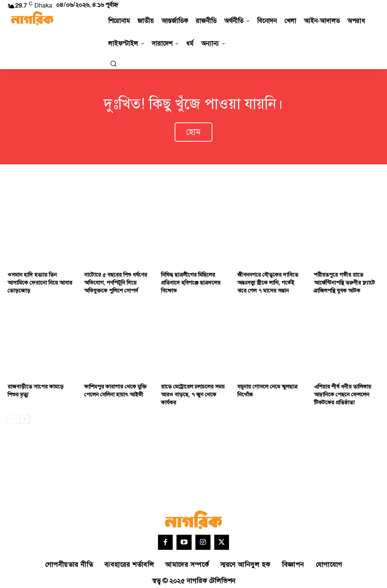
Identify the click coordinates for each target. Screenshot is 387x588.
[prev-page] (12, 414)
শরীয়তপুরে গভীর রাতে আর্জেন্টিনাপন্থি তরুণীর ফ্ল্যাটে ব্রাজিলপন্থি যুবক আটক (342, 280)
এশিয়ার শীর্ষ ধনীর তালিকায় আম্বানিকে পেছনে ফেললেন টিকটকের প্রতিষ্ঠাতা (341, 390)
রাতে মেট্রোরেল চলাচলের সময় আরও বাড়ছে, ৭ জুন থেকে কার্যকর (190, 390)
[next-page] (24, 414)
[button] (113, 63)
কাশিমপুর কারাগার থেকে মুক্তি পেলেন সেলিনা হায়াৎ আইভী (113, 387)
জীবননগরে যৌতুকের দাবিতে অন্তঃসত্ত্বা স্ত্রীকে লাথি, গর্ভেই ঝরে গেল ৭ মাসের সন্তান (268, 280)
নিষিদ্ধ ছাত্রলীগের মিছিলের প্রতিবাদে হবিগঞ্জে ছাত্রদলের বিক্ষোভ (187, 280)
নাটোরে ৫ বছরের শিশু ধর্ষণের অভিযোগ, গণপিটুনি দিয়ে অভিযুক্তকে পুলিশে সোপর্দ (113, 280)
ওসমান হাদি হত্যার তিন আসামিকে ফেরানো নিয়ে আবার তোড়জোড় (37, 280)
